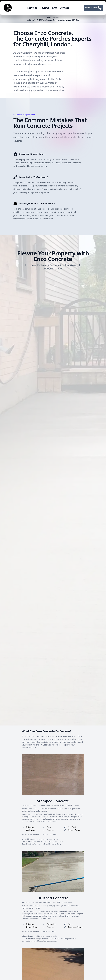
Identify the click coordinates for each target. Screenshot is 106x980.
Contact (64, 8)
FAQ (55, 8)
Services (32, 8)
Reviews (45, 8)
